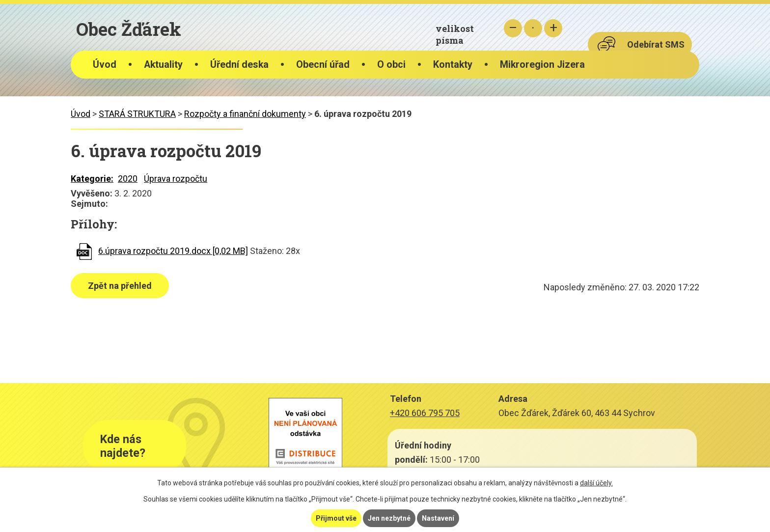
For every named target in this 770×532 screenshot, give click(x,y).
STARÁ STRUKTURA (137, 114)
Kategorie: (92, 179)
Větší (553, 28)
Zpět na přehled (120, 286)
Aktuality (163, 65)
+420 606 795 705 (425, 413)
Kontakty (453, 65)
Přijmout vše (336, 518)
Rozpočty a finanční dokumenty (245, 114)
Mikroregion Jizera (542, 65)
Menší (513, 28)
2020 (128, 179)
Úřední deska (239, 65)
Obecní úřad (323, 65)
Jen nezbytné (389, 518)
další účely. (596, 483)
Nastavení (438, 518)
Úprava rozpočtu (176, 179)
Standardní (533, 28)
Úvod (105, 65)
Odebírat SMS (656, 44)
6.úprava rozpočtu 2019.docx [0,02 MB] (173, 251)
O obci (391, 65)
